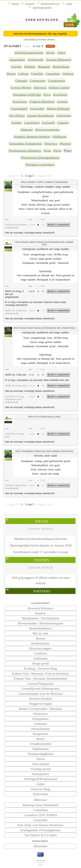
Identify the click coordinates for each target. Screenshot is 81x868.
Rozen (40, 739)
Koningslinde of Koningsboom (40, 830)
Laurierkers (32, 123)
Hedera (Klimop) (58, 109)
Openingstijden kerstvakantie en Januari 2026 (41, 545)
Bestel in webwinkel (58, 225)
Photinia (65, 144)
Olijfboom (59, 137)
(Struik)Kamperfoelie (29, 53)
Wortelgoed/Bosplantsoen (40, 779)
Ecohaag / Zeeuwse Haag (41, 668)
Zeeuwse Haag (40, 789)
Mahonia (27, 130)
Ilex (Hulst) (17, 116)
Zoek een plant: (42, 20)
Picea (47, 151)
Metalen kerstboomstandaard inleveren (41, 539)
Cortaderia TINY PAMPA (40, 815)
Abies (61, 53)
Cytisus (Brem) (21, 88)
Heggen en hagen (41, 704)
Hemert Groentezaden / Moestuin (40, 709)
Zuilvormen (40, 794)
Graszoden (40, 820)
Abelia (50, 53)
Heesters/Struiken (40, 699)
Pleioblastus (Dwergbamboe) (40, 158)
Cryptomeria (57, 81)
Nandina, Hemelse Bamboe (32, 137)
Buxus (11, 74)
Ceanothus (53, 74)
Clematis (21, 81)
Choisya (68, 74)
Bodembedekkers (41, 628)
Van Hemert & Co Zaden (40, 835)
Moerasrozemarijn (47, 130)
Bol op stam (40, 633)
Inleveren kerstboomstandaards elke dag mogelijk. (41, 34)
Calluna (23, 74)
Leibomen (40, 724)
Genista (62, 102)
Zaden (40, 784)
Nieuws (42, 521)
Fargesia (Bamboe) (42, 102)
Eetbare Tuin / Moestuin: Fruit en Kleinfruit (41, 674)
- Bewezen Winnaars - (40, 608)
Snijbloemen (40, 749)
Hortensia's (41, 714)
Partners (42, 591)
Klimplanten (41, 719)
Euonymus (20, 102)
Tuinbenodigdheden (40, 754)
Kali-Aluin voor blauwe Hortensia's (40, 825)
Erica (47, 95)
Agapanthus (17, 60)
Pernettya (51, 144)
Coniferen (41, 653)
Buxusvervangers (41, 648)
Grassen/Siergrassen (40, 684)
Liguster (63, 123)
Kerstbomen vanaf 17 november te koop (41, 552)
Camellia (37, 74)
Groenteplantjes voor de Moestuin (40, 694)
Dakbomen (40, 658)
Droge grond (40, 663)
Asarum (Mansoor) (58, 60)
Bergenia (44, 67)
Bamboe (41, 613)
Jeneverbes (64, 116)
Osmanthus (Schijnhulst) (26, 144)
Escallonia (60, 95)
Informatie (40, 846)
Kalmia (17, 123)
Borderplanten (40, 643)
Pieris (57, 151)
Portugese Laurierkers (40, 165)
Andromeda (35, 60)
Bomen (40, 638)
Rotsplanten (40, 734)
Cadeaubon (40, 810)
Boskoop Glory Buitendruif (40, 805)
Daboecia (40, 88)
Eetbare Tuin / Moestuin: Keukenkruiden (40, 678)
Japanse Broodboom (40, 116)
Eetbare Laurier (59, 88)
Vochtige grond (40, 769)
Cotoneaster (38, 81)
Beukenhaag (61, 67)
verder (50, 46)
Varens (41, 759)
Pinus (68, 151)
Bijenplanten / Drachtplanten (40, 618)
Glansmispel (19, 109)
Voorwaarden (40, 863)
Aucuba (16, 67)
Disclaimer (40, 865)
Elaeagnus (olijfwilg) (27, 95)
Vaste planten (40, 764)
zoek (70, 25)
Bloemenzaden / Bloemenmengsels (40, 623)
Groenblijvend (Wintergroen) (40, 689)
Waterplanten (40, 774)
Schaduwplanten (41, 744)
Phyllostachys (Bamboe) (25, 151)
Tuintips (42, 560)
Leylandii (48, 123)
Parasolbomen (41, 729)
